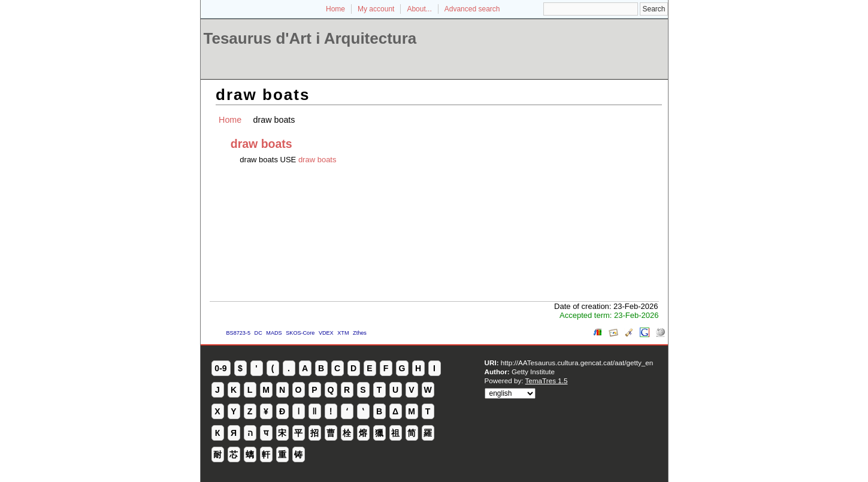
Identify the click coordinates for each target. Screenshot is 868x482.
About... (419, 9)
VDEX (326, 333)
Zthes (360, 333)
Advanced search (472, 9)
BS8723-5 (238, 333)
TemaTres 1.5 (547, 381)
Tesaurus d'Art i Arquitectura (310, 38)
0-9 (220, 368)
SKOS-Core (300, 333)
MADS (274, 333)
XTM (343, 333)
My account (376, 9)
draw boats (317, 160)
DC (258, 333)
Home (335, 9)
